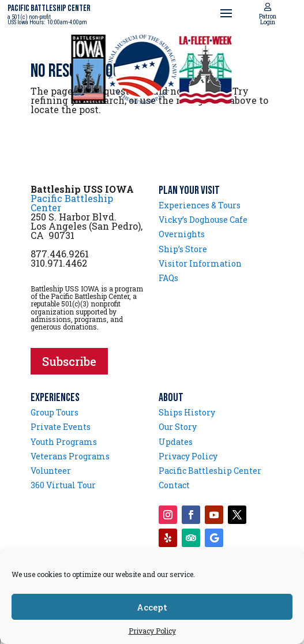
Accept (152, 607)
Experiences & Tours (200, 205)
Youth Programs (64, 442)
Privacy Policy (152, 631)
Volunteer (51, 471)
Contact (174, 485)
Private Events (61, 427)
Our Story (178, 427)
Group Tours (55, 412)
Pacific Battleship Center (72, 203)
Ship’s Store (183, 249)
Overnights (182, 234)
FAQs (168, 278)
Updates (176, 442)
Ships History (187, 412)
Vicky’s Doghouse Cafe (203, 220)
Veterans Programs (70, 456)
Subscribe (69, 361)
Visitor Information (200, 263)
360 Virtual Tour (63, 485)
